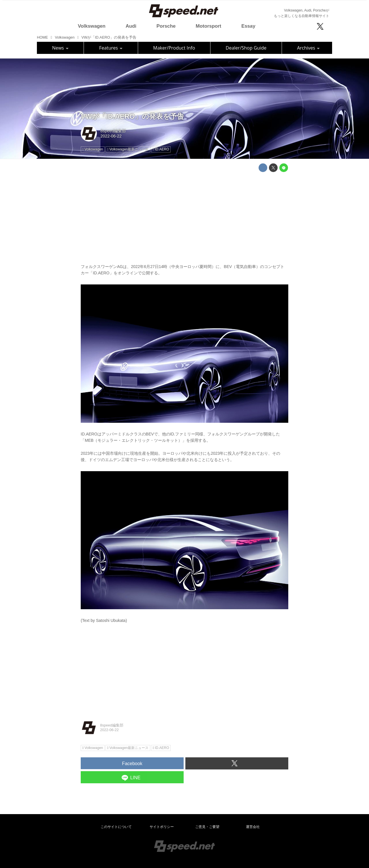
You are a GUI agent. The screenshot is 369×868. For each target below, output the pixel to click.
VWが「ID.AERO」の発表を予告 (132, 116)
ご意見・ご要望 (207, 827)
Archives (308, 48)
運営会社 (253, 827)
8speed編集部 (113, 131)
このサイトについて (116, 827)
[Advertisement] (184, 217)
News (60, 48)
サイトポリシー (162, 827)
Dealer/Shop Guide (246, 48)
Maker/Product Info (174, 48)
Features (111, 48)
